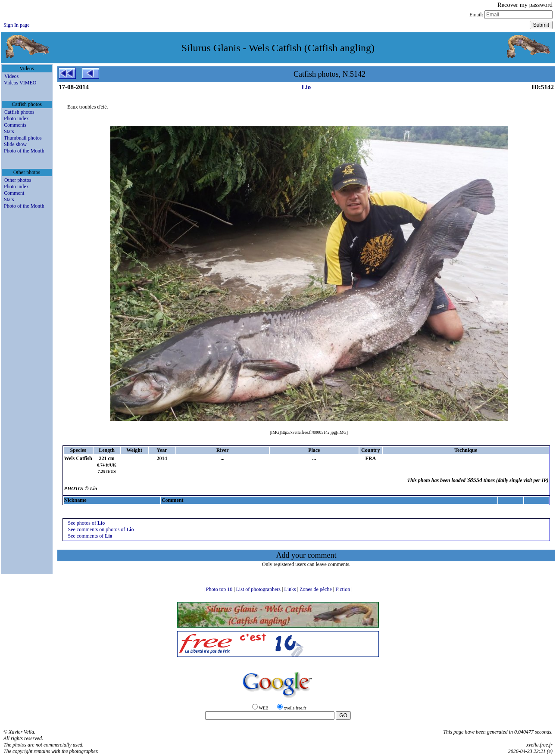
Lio (306, 87)
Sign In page (17, 25)
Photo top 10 (220, 589)
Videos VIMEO (20, 83)
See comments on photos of (101, 529)
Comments (15, 125)
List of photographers (259, 589)
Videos (11, 76)
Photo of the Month (24, 151)
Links (290, 589)
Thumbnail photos (23, 138)
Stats (9, 131)
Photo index (16, 118)
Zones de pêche (316, 589)
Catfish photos (19, 112)
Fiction (343, 589)
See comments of (90, 536)
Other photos (18, 180)
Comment (14, 193)
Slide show (15, 144)
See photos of (87, 523)
